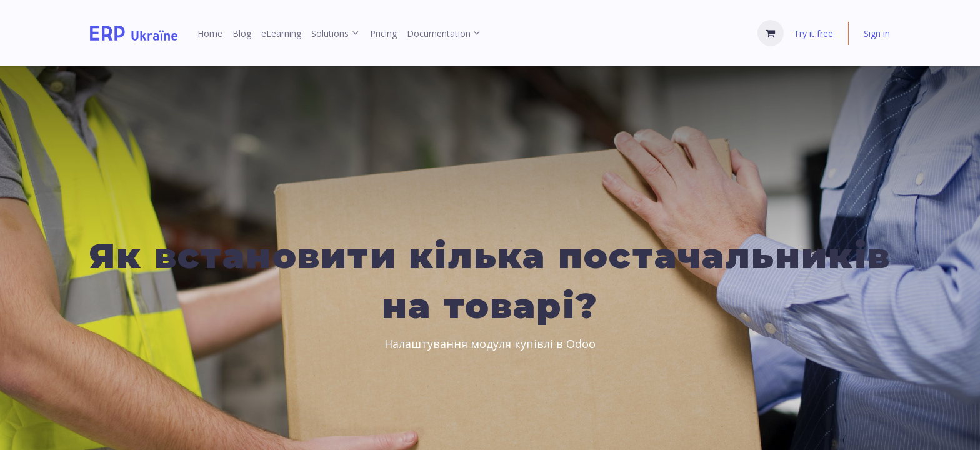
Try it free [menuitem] (813, 33)
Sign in (877, 33)
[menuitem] (210, 33)
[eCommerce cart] (771, 33)
